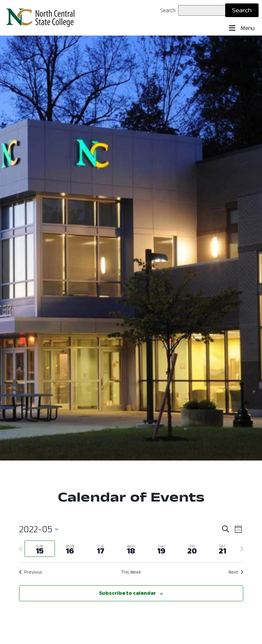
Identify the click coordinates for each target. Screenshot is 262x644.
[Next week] (242, 549)
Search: (168, 10)
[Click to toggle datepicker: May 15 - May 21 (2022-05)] (39, 529)
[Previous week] (20, 549)
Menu (242, 28)
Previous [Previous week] (31, 572)
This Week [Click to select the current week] (131, 572)
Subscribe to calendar (127, 593)
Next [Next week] (236, 572)
